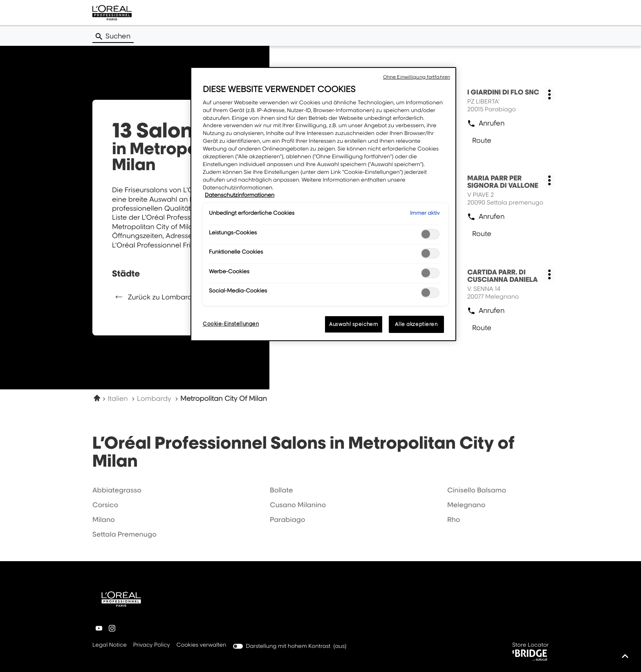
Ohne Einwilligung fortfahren (417, 77)
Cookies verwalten (202, 645)
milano (104, 519)
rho (454, 519)
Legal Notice (110, 645)
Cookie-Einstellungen (231, 324)
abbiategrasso (117, 490)
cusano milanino (298, 505)
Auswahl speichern (354, 324)
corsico (105, 505)
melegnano (466, 505)
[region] (323, 204)
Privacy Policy (152, 645)
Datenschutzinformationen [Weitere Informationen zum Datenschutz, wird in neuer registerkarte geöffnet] (240, 195)
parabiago (288, 519)
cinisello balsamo (477, 490)
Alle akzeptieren (416, 324)
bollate (281, 490)
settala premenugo (124, 534)
